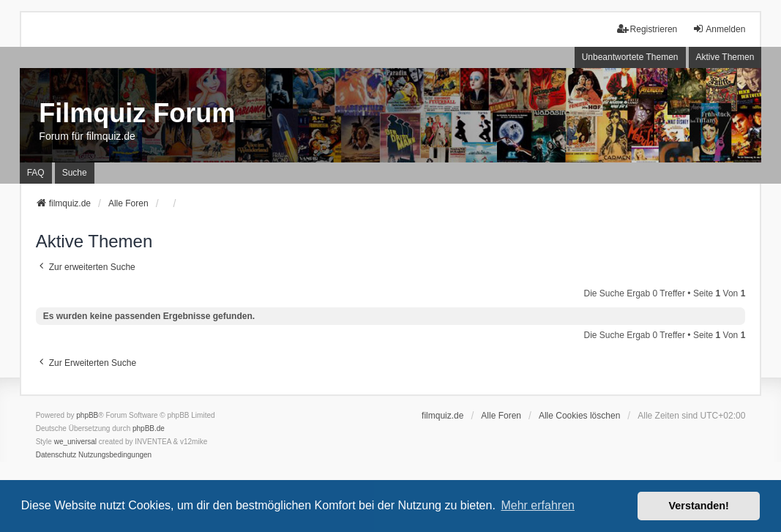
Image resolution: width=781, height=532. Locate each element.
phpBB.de (149, 428)
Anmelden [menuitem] (719, 29)
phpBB (87, 415)
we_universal (75, 442)
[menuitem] (56, 455)
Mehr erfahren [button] (538, 505)
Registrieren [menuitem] (647, 29)
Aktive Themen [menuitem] (725, 57)
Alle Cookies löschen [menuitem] (579, 416)
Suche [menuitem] (75, 173)
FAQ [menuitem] (36, 173)
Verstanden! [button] (699, 506)
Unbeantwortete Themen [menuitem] (630, 57)
